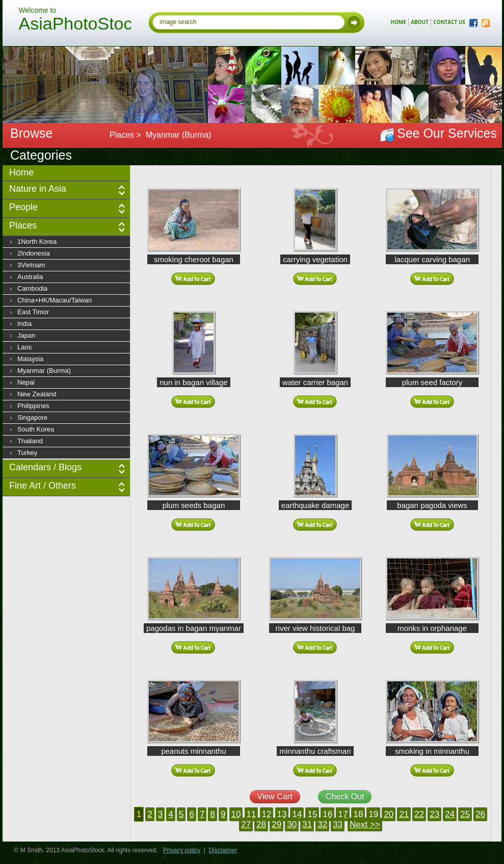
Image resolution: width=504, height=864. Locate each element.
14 (297, 814)
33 (338, 824)
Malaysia (30, 359)
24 (450, 814)
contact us (449, 22)
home (399, 22)
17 (343, 814)
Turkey (27, 453)
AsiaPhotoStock (75, 25)
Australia (30, 277)
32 (322, 824)
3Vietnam (31, 265)
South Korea (36, 429)
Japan (26, 335)
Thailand (30, 441)
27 (246, 824)
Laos (24, 347)
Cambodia (32, 288)
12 (267, 814)
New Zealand (37, 394)
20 (389, 814)
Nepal (26, 382)
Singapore (32, 417)
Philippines (33, 406)
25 (465, 814)
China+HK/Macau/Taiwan (55, 300)
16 (327, 814)
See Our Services (447, 133)
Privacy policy (182, 850)
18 (358, 814)
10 (236, 814)
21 (404, 814)
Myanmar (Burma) (44, 371)
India (24, 324)
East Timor (33, 312)
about (420, 22)
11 (251, 814)
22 (419, 814)
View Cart (275, 796)
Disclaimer (223, 850)
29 (276, 824)
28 (261, 824)
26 (480, 814)
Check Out (345, 796)
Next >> (365, 824)
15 (312, 814)
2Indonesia (34, 253)
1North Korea (37, 242)
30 (292, 824)
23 (434, 814)
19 (373, 814)
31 (307, 824)
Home (21, 172)
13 (282, 814)
